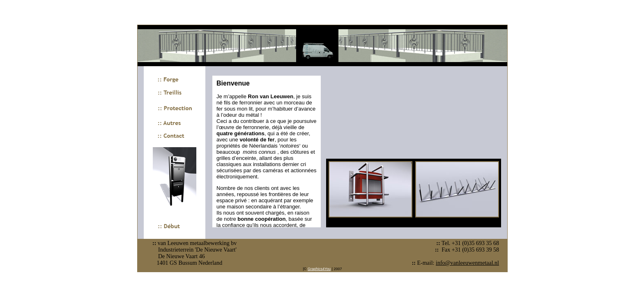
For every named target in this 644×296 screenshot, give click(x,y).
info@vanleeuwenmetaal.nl (467, 263)
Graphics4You (319, 269)
